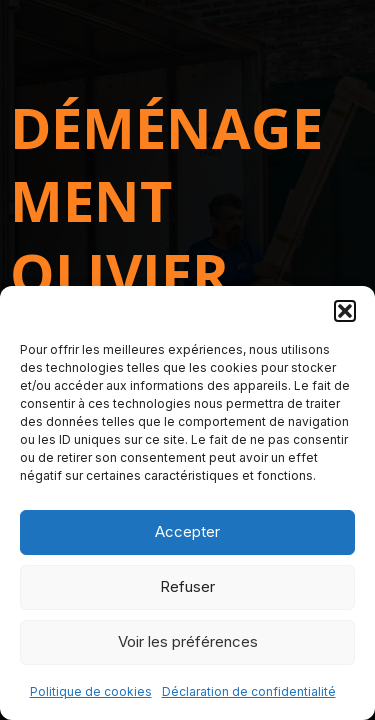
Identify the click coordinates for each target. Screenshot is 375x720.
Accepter (187, 531)
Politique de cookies (91, 691)
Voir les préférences (188, 641)
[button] (345, 311)
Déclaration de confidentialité (249, 691)
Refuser (187, 586)
